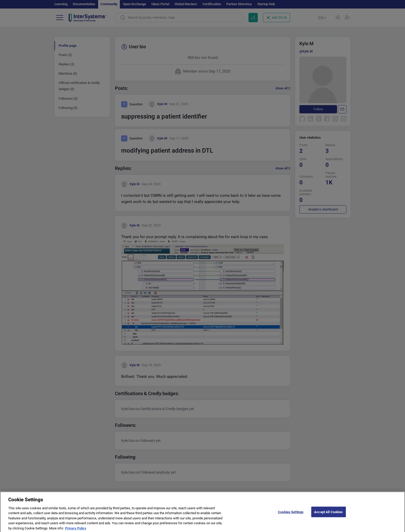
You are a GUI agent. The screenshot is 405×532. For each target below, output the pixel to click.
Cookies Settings (291, 514)
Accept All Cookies (328, 514)
